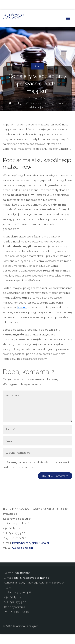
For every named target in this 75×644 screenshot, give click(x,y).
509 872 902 (22, 573)
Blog (37, 66)
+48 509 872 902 (23, 548)
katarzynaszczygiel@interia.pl (31, 543)
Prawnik (22, 307)
